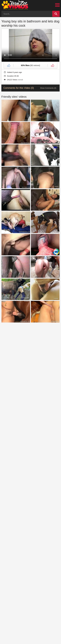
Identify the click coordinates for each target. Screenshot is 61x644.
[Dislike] (52, 65)
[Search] (56, 14)
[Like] (9, 65)
